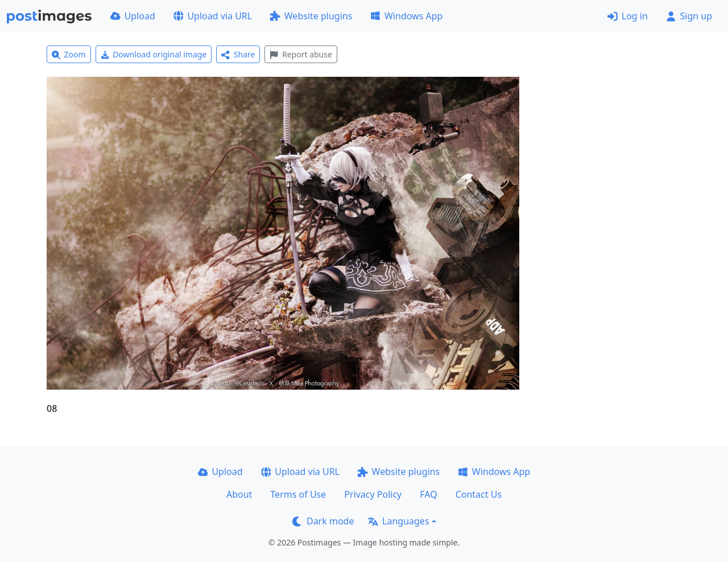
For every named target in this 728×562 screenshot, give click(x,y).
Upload (133, 16)
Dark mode (323, 521)
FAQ (428, 494)
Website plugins (311, 16)
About (239, 494)
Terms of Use (298, 494)
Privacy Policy (373, 494)
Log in (628, 16)
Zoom (69, 54)
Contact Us (479, 494)
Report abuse (301, 54)
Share (238, 54)
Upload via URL (213, 16)
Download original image (154, 54)
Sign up (689, 16)
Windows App (406, 16)
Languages (398, 521)
